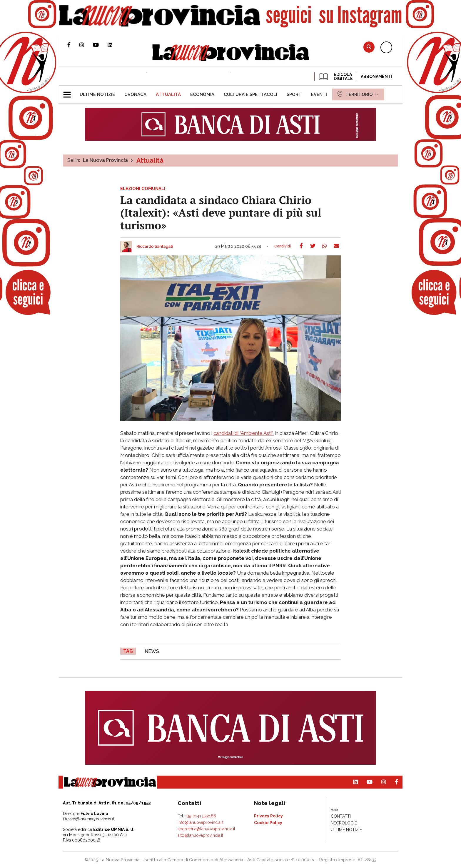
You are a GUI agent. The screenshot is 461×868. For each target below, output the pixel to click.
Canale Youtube (100, 45)
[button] (69, 92)
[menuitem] (97, 94)
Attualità (150, 160)
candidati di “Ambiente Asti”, (244, 433)
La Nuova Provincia (105, 160)
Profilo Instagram (86, 45)
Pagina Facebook (73, 45)
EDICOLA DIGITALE (335, 77)
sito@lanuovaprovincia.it (200, 835)
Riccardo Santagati (155, 247)
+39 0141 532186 (201, 816)
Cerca (369, 47)
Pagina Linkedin (114, 45)
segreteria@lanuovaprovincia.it (206, 829)
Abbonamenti (376, 77)
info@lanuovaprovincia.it (201, 822)
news (152, 651)
